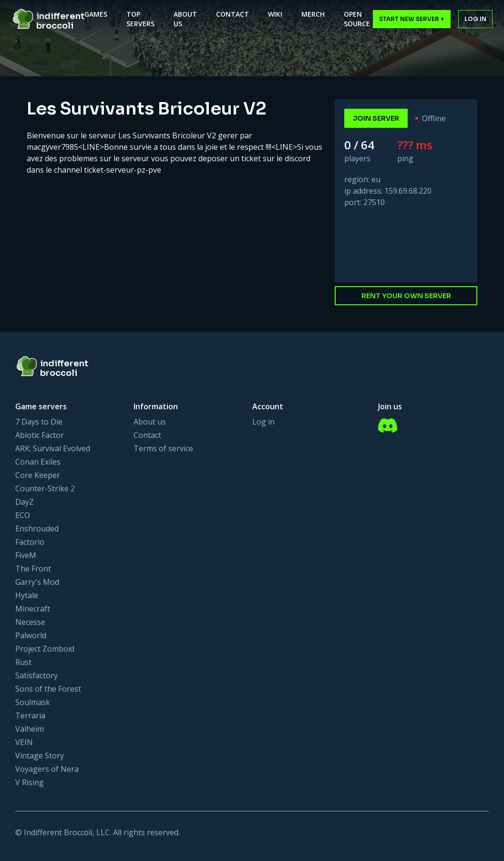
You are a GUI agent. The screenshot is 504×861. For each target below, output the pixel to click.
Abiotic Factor (40, 435)
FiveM (26, 555)
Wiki (275, 14)
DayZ (25, 502)
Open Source (357, 19)
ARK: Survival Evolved (53, 448)
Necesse (30, 622)
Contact (232, 14)
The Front (33, 569)
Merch (313, 14)
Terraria (30, 716)
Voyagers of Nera (47, 769)
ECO (23, 515)
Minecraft (33, 609)
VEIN (24, 742)
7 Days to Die (39, 422)
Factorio (30, 542)
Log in (475, 19)
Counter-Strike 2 (45, 488)
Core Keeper (38, 475)
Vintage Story (40, 756)
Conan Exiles (38, 462)
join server (376, 118)
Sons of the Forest (48, 689)
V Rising (30, 782)
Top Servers (140, 19)
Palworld (31, 635)
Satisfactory (36, 675)
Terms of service (163, 448)
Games (96, 14)
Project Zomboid (45, 649)
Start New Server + (412, 19)
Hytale (27, 595)
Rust (23, 662)
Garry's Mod (37, 582)
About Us (185, 19)
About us (150, 422)
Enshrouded (37, 529)
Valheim (30, 729)
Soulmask (33, 702)
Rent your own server (406, 296)
